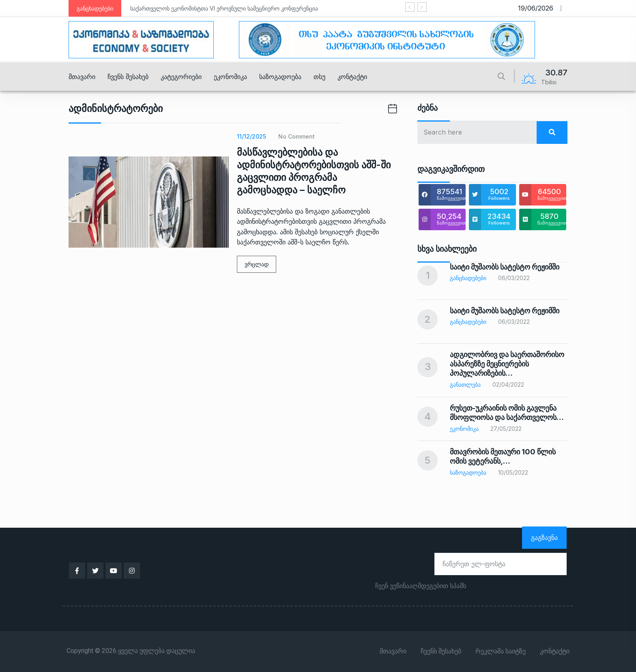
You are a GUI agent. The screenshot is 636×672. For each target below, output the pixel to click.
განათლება (465, 384)
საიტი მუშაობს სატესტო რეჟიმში (505, 267)
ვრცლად (257, 264)
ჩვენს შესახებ (128, 77)
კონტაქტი (352, 77)
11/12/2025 (251, 136)
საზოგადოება (280, 77)
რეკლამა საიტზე (501, 651)
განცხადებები (468, 278)
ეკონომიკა (230, 77)
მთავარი (82, 77)
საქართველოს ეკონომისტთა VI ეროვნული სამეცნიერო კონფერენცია (224, 8)
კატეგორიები (181, 77)
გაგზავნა (544, 537)
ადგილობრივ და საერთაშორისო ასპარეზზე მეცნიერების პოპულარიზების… (507, 364)
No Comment (297, 136)
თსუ (319, 77)
